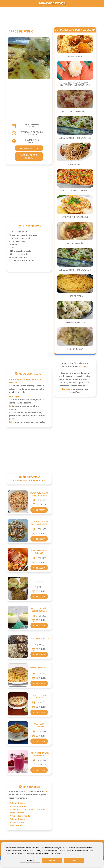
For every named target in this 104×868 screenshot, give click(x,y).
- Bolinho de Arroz (17, 803)
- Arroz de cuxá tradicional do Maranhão (27, 810)
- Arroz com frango (18, 806)
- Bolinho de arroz (17, 819)
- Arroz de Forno (16, 822)
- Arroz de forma (16, 813)
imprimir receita (29, 148)
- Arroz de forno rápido (19, 816)
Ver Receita (39, 510)
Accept (74, 860)
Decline (52, 860)
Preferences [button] (58, 853)
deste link (83, 367)
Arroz (47, 792)
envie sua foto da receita (29, 156)
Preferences (30, 860)
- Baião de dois (15, 826)
